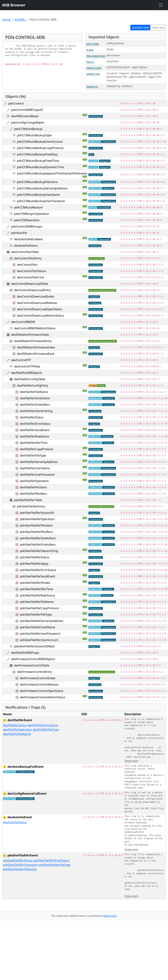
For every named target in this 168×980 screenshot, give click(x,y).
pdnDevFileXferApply (34, 564)
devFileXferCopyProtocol (36, 449)
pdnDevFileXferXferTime (36, 589)
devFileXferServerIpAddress (39, 462)
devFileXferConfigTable (30, 379)
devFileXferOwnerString (36, 411)
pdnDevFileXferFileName (37, 602)
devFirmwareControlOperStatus (41, 691)
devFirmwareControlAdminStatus (43, 697)
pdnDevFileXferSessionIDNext (34, 646)
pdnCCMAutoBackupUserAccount (40, 142)
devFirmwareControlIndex (38, 678)
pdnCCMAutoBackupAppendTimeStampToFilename (52, 173)
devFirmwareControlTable (32, 665)
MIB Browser (14, 5)
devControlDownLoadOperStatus (39, 309)
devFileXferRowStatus (35, 436)
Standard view (140, 28)
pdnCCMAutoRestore (28, 207)
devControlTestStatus (31, 271)
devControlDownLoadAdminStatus (40, 316)
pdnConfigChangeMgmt (28, 122)
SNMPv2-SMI (93, 74)
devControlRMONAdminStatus (35, 328)
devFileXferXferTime (33, 443)
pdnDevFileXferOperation (37, 519)
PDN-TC (90, 62)
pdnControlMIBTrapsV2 (27, 110)
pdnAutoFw (19, 233)
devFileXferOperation (34, 481)
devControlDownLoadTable (29, 284)
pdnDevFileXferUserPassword (40, 634)
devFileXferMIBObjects (27, 373)
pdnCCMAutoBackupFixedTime (38, 161)
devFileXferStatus (32, 417)
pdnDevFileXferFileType (36, 614)
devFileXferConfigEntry (32, 385)
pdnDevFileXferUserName (37, 627)
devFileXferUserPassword (37, 475)
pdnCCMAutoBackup (28, 129)
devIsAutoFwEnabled (28, 239)
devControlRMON (23, 322)
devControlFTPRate (27, 366)
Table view (158, 28)
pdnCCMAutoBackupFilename (37, 182)
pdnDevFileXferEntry (31, 506)
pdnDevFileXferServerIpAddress (41, 621)
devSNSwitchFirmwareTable (30, 335)
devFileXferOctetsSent (35, 398)
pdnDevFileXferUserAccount (39, 640)
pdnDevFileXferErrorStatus (38, 570)
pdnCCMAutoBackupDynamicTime (40, 167)
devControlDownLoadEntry (32, 290)
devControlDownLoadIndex (36, 296)
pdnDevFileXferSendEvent (37, 576)
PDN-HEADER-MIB (96, 56)
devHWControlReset (25, 116)
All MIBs (20, 20)
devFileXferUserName (35, 468)
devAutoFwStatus (26, 246)
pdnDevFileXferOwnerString (39, 551)
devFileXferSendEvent (35, 430)
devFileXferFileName (34, 392)
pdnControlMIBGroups (27, 226)
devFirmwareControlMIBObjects (33, 659)
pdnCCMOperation (27, 220)
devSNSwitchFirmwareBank (36, 354)
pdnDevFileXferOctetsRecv (38, 545)
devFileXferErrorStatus (35, 424)
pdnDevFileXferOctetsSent (38, 538)
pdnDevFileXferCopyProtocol (39, 608)
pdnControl (16, 103)
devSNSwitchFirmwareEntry (33, 341)
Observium (110, 916)
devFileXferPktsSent (33, 487)
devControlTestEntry (28, 258)
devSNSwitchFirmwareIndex (36, 347)
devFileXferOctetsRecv (35, 405)
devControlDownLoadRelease (37, 303)
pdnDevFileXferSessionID (37, 513)
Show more (131, 761)
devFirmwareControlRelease (39, 684)
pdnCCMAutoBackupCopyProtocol (40, 148)
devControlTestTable (25, 252)
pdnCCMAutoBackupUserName (38, 195)
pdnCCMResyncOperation (31, 214)
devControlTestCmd (30, 277)
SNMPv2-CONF (94, 68)
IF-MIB (90, 50)
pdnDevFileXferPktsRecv (36, 532)
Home (6, 20)
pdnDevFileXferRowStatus (37, 595)
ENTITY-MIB (93, 44)
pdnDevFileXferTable (28, 500)
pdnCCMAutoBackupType (34, 135)
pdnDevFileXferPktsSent (36, 525)
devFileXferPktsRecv (33, 494)
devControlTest (27, 265)
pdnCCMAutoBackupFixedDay (37, 154)
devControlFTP (21, 360)
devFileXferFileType (33, 455)
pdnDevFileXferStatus (34, 557)
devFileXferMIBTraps (25, 653)
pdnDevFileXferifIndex (35, 583)
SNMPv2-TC (92, 87)
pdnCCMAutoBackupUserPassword (41, 201)
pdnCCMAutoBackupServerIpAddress (42, 188)
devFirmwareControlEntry (34, 672)
